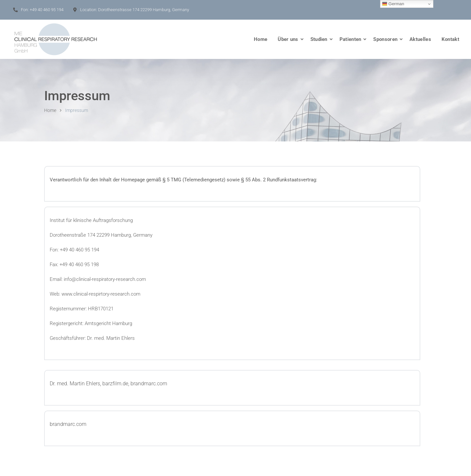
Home (261, 39)
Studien (319, 39)
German (393, 4)
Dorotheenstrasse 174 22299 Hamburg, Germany (144, 10)
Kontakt (450, 39)
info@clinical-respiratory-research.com (105, 279)
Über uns (288, 39)
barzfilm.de (115, 384)
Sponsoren (385, 39)
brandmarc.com (149, 384)
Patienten (350, 39)
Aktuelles (420, 39)
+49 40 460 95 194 (47, 10)
